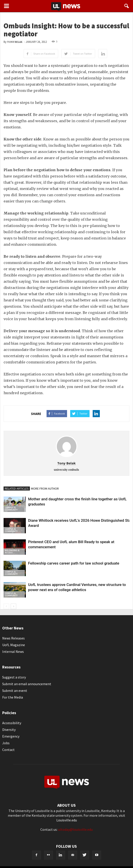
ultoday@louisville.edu (75, 829)
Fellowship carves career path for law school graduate (74, 563)
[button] (127, 6)
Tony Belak (15, 42)
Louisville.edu (67, 820)
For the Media (13, 697)
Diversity (9, 730)
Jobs (6, 743)
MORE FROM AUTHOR (45, 489)
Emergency (11, 736)
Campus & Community (11, 509)
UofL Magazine (14, 645)
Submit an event (15, 691)
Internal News (13, 652)
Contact (8, 750)
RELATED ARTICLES (17, 489)
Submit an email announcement (27, 684)
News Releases (13, 638)
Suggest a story (14, 677)
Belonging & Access (12, 552)
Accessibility (12, 723)
